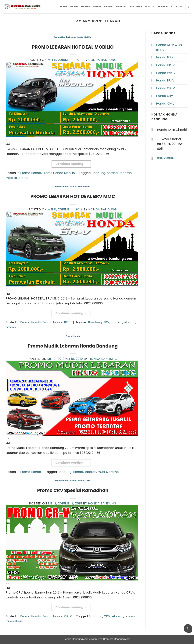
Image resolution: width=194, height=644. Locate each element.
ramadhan (14, 621)
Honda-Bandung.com (76, 639)
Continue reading (71, 164)
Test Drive (135, 7)
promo (23, 178)
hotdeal (113, 173)
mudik (102, 472)
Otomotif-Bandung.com (117, 639)
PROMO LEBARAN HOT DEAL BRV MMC (73, 196)
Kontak (150, 7)
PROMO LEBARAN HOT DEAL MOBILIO (73, 47)
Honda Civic (165, 104)
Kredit (97, 7)
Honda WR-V (166, 73)
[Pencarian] (190, 7)
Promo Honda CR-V (80, 481)
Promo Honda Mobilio (80, 37)
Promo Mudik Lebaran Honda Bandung (73, 346)
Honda (78, 472)
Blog (179, 7)
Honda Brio (164, 57)
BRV (106, 322)
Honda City (165, 96)
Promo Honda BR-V (80, 187)
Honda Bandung (103, 60)
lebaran (126, 173)
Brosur (121, 7)
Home (64, 7)
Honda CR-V (165, 88)
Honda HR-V (165, 65)
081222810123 (167, 158)
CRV (107, 616)
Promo (108, 7)
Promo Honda (61, 37)
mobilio (11, 178)
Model (74, 7)
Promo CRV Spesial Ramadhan (73, 490)
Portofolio (165, 7)
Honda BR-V (165, 80)
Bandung (98, 173)
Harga (86, 7)
